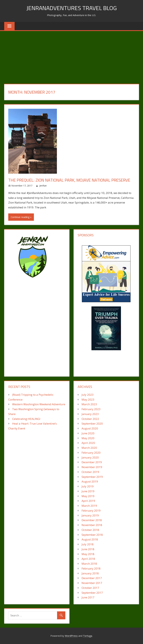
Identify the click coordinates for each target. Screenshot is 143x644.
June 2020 (88, 433)
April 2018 (88, 559)
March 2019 (89, 506)
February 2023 (91, 409)
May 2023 (88, 399)
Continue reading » (21, 217)
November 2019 (92, 467)
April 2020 (88, 443)
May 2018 (88, 554)
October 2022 (90, 419)
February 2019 (91, 511)
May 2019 (88, 496)
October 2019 (90, 472)
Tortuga (88, 636)
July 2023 (88, 395)
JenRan (43, 186)
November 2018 (92, 525)
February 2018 (91, 568)
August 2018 (90, 539)
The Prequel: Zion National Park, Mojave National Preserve (69, 180)
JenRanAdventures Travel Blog (72, 8)
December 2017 (92, 578)
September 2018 (92, 535)
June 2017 (88, 597)
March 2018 (89, 564)
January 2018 (90, 573)
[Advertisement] (71, 55)
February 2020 (91, 453)
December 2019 (92, 462)
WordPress (71, 636)
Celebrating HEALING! (26, 419)
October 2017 (90, 588)
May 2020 (88, 438)
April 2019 (88, 501)
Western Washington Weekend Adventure (39, 404)
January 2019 (90, 515)
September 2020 (92, 424)
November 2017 (92, 583)
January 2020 (90, 457)
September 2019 (92, 477)
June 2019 (88, 491)
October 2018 (90, 530)
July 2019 (88, 486)
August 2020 (90, 428)
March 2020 (89, 448)
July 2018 (88, 544)
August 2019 (90, 481)
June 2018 (88, 549)
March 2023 (89, 404)
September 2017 (92, 593)
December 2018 (92, 520)
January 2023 (90, 414)
